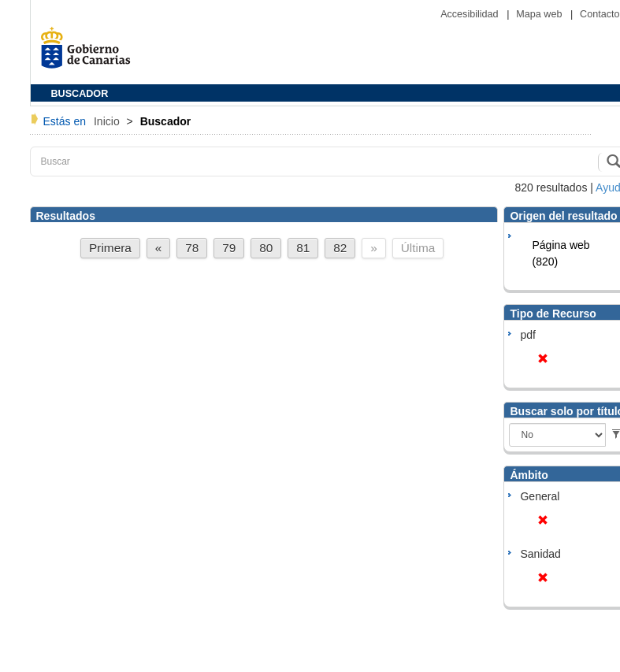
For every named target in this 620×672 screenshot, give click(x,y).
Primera (110, 248)
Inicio (108, 121)
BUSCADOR (80, 94)
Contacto (600, 14)
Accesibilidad (471, 14)
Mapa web (540, 14)
